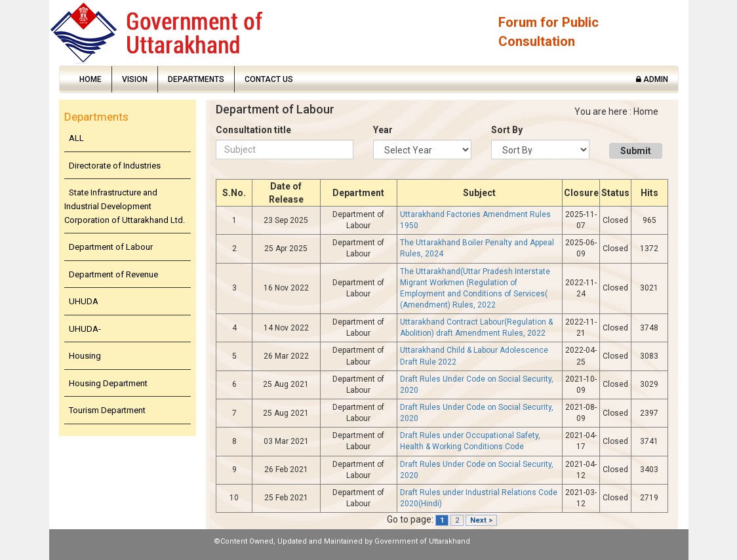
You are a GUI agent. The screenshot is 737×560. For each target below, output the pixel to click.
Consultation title (253, 130)
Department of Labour (111, 247)
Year (383, 130)
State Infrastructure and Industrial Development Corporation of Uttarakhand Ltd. (125, 206)
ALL (76, 138)
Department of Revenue (113, 274)
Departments (196, 79)
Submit (636, 151)
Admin (652, 79)
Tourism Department (107, 410)
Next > (481, 520)
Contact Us (269, 79)
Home (90, 79)
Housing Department (108, 383)
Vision (135, 79)
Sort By (507, 130)
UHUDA (84, 301)
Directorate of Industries (115, 166)
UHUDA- (85, 329)
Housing (85, 356)
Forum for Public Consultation (548, 32)
